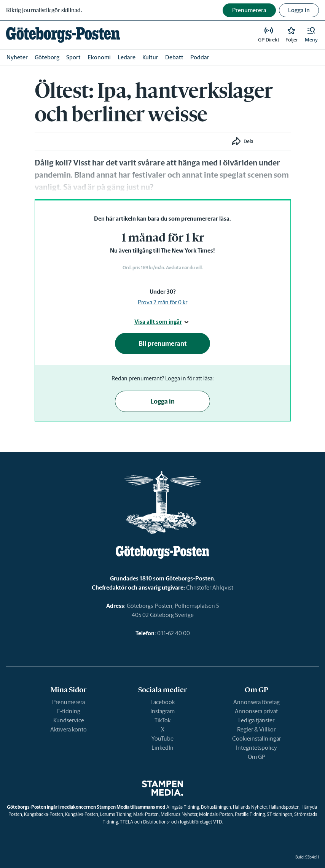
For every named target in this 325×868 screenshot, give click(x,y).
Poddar (200, 57)
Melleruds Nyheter (179, 814)
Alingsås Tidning (183, 807)
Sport (73, 57)
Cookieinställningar (256, 738)
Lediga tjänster (256, 720)
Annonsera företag (256, 702)
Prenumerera (69, 702)
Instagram (162, 711)
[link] (63, 35)
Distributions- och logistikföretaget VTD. (183, 822)
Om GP (256, 757)
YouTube (162, 738)
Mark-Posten (146, 814)
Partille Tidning (250, 814)
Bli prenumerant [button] (163, 343)
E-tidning (69, 711)
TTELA (127, 822)
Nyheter (17, 57)
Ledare (127, 57)
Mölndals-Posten (216, 814)
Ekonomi (99, 57)
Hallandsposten (284, 807)
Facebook (162, 702)
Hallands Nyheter (250, 807)
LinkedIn (162, 748)
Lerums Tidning (116, 814)
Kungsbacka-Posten (44, 814)
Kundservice (69, 720)
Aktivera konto (69, 729)
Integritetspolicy (256, 748)
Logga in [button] (299, 10)
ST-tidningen (280, 814)
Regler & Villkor (256, 729)
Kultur (150, 57)
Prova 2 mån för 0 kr (162, 302)
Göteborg (47, 57)
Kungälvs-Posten (82, 814)
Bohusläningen (216, 807)
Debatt (174, 57)
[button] (311, 35)
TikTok (162, 720)
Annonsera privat (256, 711)
